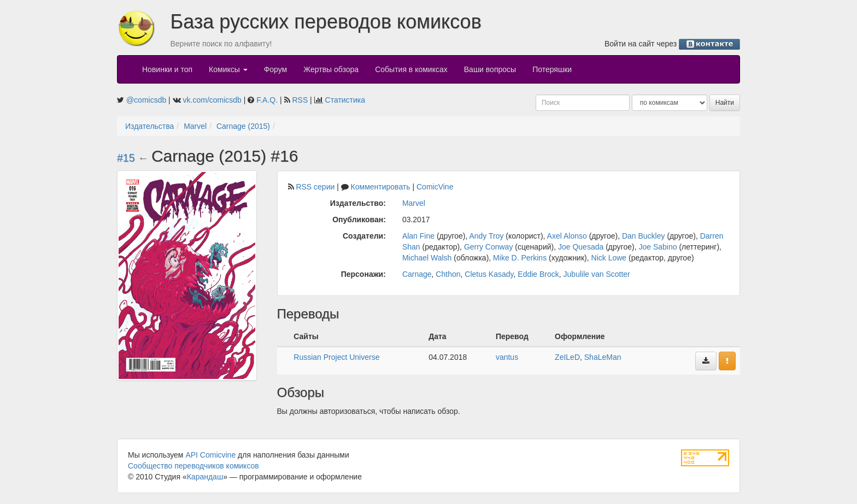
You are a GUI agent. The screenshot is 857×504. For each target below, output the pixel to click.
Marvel (195, 126)
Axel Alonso (567, 236)
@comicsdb (146, 100)
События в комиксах (411, 69)
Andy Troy (486, 236)
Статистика (345, 100)
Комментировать (381, 187)
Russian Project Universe (336, 357)
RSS (300, 100)
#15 (126, 158)
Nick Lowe (609, 258)
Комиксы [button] (228, 69)
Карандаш (205, 477)
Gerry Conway (488, 247)
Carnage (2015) (243, 126)
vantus (507, 357)
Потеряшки (552, 69)
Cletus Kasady (489, 274)
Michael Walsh (427, 258)
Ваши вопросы (490, 69)
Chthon (448, 274)
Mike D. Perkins (520, 258)
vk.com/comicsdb (212, 100)
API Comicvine (210, 455)
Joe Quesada (581, 247)
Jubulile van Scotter (597, 274)
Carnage (417, 274)
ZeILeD (567, 357)
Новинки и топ (167, 69)
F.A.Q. (267, 100)
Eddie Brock (538, 274)
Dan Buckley (644, 236)
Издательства (149, 126)
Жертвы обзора (331, 69)
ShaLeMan (603, 357)
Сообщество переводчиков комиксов (193, 466)
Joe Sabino (658, 247)
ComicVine (435, 187)
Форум (276, 69)
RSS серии (315, 187)
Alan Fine (418, 236)
